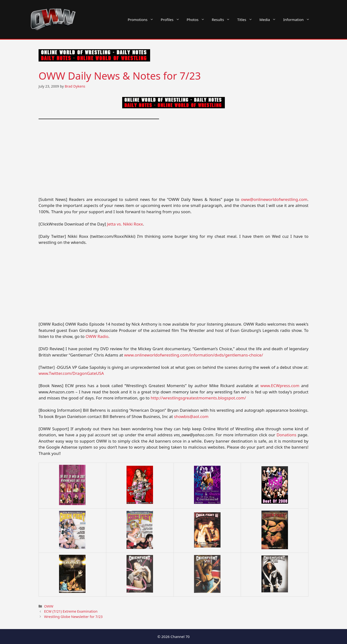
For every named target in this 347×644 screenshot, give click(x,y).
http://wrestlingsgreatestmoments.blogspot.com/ (198, 398)
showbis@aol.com (191, 416)
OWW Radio (97, 336)
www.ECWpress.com (280, 386)
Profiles (172, 20)
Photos (197, 20)
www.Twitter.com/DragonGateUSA (71, 373)
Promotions (142, 20)
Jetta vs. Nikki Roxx (125, 224)
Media (270, 20)
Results (223, 20)
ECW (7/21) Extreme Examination (71, 611)
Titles (246, 20)
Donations (287, 435)
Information (298, 20)
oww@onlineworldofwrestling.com (274, 199)
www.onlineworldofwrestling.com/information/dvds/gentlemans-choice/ (194, 355)
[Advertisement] (173, 161)
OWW (49, 606)
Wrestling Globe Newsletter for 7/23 (73, 617)
